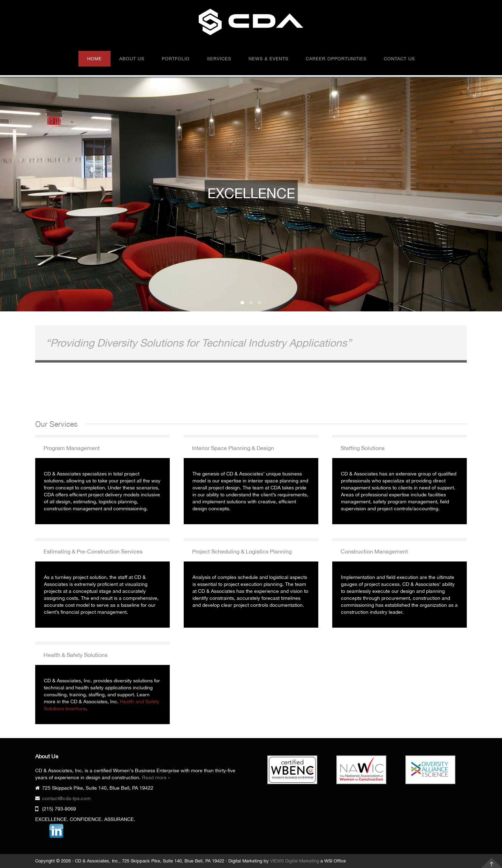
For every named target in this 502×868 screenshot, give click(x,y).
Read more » (156, 777)
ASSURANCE (260, 303)
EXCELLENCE (242, 303)
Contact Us (399, 59)
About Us (132, 59)
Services (219, 59)
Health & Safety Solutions (75, 655)
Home (94, 59)
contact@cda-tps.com (66, 798)
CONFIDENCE (251, 303)
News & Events (268, 59)
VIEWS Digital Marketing (295, 861)
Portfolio (176, 59)
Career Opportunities (336, 59)
